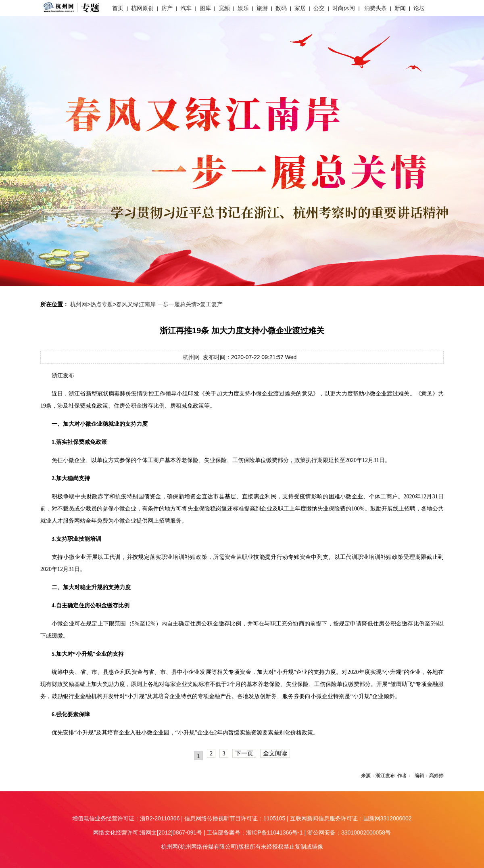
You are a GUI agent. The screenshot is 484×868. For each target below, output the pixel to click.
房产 (167, 8)
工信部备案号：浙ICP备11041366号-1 (255, 832)
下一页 (244, 753)
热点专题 (102, 304)
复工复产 (211, 304)
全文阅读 (275, 753)
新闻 (400, 8)
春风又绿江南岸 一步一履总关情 (156, 304)
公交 (319, 8)
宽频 (224, 8)
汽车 (186, 8)
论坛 (419, 8)
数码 (281, 8)
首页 (118, 8)
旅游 (262, 8)
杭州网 (79, 304)
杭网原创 (142, 8)
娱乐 (243, 8)
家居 (300, 8)
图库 (205, 8)
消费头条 (376, 8)
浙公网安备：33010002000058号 (349, 832)
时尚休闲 (344, 8)
